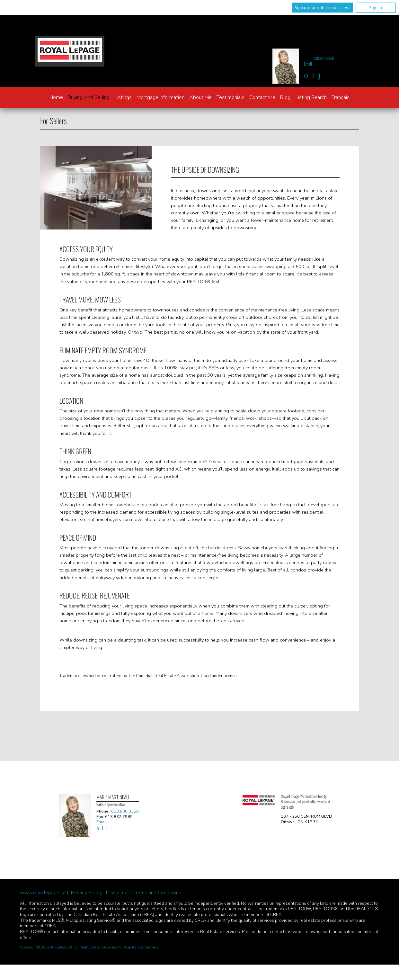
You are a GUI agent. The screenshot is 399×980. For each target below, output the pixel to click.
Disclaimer (118, 893)
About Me (200, 97)
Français (341, 97)
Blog (285, 97)
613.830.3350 (324, 58)
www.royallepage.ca (43, 893)
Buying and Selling (89, 97)
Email (308, 64)
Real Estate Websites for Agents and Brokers (119, 947)
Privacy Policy (86, 893)
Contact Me (262, 97)
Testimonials (231, 97)
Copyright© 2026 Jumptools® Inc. (49, 947)
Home (56, 97)
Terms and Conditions (157, 893)
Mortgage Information (160, 97)
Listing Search (311, 97)
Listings (123, 97)
